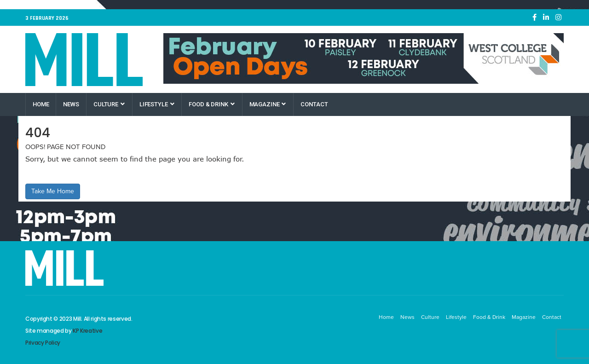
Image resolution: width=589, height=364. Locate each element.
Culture (109, 104)
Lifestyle (157, 104)
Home (41, 104)
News (71, 104)
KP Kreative (87, 331)
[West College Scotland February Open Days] (364, 58)
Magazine (268, 104)
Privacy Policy (43, 343)
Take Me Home (53, 191)
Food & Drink (211, 104)
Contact (314, 104)
